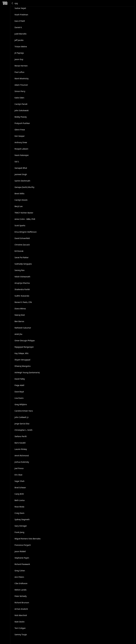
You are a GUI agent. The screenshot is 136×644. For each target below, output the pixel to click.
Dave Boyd (19, 392)
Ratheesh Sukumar (23, 328)
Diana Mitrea (20, 309)
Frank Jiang (19, 532)
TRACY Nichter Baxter (24, 213)
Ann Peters (19, 577)
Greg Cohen (20, 571)
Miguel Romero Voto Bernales (28, 539)
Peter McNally (21, 596)
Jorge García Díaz (22, 424)
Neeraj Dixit (20, 315)
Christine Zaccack (22, 245)
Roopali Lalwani (21, 149)
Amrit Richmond (22, 456)
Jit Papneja (19, 53)
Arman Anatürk (21, 609)
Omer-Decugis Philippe (25, 341)
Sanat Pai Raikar (22, 257)
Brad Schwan (20, 487)
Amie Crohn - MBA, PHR (25, 219)
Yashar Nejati (20, 8)
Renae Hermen (21, 66)
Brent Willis (20, 194)
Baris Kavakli (20, 443)
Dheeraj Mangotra (23, 366)
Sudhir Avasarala (22, 296)
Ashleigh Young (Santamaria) (27, 372)
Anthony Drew (21, 142)
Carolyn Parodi (21, 104)
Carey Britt (19, 494)
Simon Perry (20, 91)
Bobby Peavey (21, 117)
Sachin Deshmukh (22, 181)
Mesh (5, 3)
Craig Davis (20, 513)
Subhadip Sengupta (23, 264)
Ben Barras (19, 321)
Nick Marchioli (21, 615)
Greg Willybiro (21, 404)
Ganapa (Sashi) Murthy (25, 187)
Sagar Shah (20, 481)
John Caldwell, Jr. (22, 417)
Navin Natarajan (22, 155)
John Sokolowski (22, 110)
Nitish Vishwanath (22, 277)
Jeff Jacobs (19, 40)
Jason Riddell (20, 551)
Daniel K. (18, 27)
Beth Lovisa (20, 500)
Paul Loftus (19, 72)
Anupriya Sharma (22, 283)
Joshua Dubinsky (22, 462)
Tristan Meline (21, 47)
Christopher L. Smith (24, 430)
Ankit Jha (18, 334)
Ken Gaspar (20, 136)
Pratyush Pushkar (22, 123)
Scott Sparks (20, 225)
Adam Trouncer (21, 85)
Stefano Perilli (21, 436)
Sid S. (17, 162)
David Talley (20, 379)
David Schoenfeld (22, 238)
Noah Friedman (21, 15)
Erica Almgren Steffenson (26, 232)
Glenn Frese (20, 130)
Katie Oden (19, 98)
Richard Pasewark (22, 564)
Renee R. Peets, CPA (23, 302)
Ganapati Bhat (21, 168)
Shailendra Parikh (22, 289)
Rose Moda (19, 507)
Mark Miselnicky (22, 78)
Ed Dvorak (19, 251)
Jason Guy (19, 59)
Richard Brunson (22, 603)
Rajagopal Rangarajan (24, 347)
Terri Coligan (20, 628)
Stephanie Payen (22, 558)
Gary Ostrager (21, 526)
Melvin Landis (21, 590)
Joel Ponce (19, 468)
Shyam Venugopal (23, 360)
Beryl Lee (19, 206)
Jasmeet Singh (21, 174)
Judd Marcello (21, 34)
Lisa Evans (19, 398)
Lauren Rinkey (21, 449)
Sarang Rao (20, 270)
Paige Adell (19, 385)
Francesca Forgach (23, 545)
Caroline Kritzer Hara (24, 411)
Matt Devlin (20, 622)
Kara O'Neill (20, 21)
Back (12, 3)
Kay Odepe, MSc (22, 353)
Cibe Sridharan (21, 583)
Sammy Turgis (21, 634)
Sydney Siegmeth (22, 519)
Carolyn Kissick (21, 200)
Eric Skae (18, 475)
